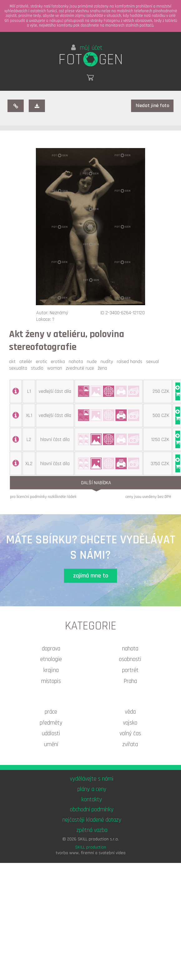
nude (93, 362)
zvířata (130, 744)
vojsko (130, 723)
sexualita (19, 368)
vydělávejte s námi (92, 779)
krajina (51, 670)
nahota (77, 362)
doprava (51, 649)
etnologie (51, 659)
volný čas (130, 734)
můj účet (87, 48)
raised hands (131, 362)
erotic (43, 362)
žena (104, 368)
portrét (130, 670)
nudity (108, 362)
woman (56, 368)
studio (38, 368)
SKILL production (91, 847)
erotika (59, 362)
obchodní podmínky (92, 810)
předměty (51, 723)
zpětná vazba (92, 830)
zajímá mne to (91, 576)
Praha (130, 681)
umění (51, 744)
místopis (51, 681)
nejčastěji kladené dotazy (92, 820)
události (51, 734)
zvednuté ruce (81, 368)
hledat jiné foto (152, 106)
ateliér (27, 362)
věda (130, 712)
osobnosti (130, 659)
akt (14, 362)
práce (51, 712)
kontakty (92, 800)
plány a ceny (92, 789)
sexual (154, 362)
